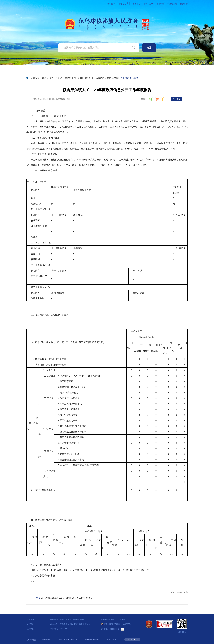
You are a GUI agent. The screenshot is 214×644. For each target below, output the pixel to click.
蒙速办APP (148, 4)
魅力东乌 (176, 69)
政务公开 (84, 69)
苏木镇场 (100, 78)
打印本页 (177, 99)
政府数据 (153, 69)
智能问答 (184, 4)
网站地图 (30, 619)
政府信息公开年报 (129, 78)
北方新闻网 (112, 640)
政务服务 (107, 69)
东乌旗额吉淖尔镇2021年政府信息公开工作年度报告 (67, 598)
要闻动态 (61, 69)
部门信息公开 (87, 78)
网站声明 (30, 624)
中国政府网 (45, 640)
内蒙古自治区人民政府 (67, 640)
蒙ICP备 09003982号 (110, 629)
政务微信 (137, 4)
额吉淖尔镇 (112, 78)
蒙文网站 (124, 4)
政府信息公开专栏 (69, 78)
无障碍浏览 (172, 4)
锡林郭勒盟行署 (92, 640)
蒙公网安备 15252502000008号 (116, 624)
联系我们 (30, 629)
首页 (38, 69)
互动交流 (130, 69)
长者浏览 (160, 4)
